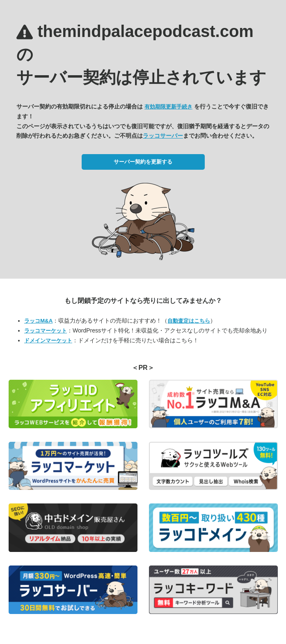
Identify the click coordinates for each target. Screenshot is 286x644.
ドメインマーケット (48, 340)
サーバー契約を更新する (143, 162)
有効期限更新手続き (168, 107)
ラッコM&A (38, 321)
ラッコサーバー (163, 136)
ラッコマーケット (46, 331)
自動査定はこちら (189, 321)
